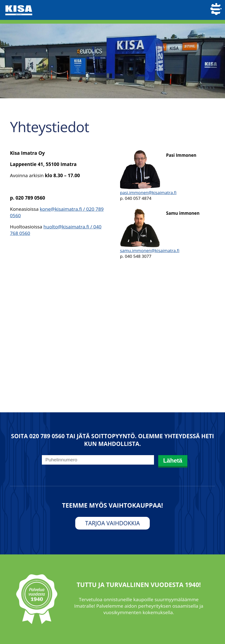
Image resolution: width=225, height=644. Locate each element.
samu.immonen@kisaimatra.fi (150, 250)
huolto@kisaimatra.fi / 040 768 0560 (56, 230)
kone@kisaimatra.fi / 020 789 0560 (57, 212)
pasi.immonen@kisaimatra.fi (148, 192)
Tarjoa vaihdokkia (112, 523)
